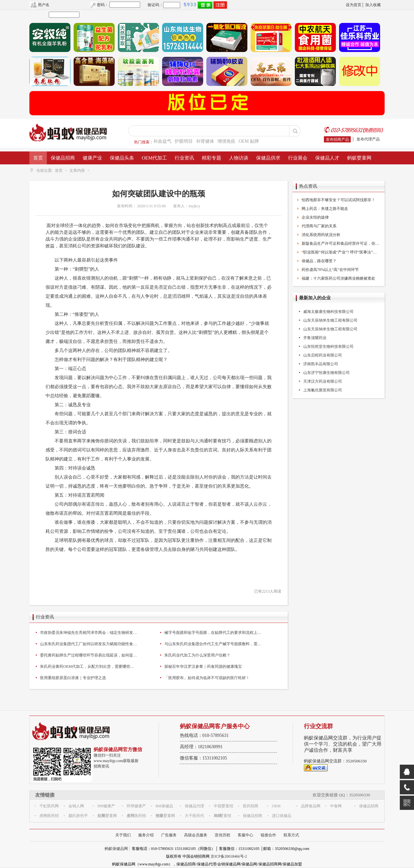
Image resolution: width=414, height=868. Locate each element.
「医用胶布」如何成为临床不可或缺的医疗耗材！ (207, 678)
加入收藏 (373, 5)
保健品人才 (327, 158)
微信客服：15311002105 (203, 758)
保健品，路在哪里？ (319, 261)
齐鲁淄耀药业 (315, 338)
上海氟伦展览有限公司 (323, 390)
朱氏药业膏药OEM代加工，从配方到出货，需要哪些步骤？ (88, 666)
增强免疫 (226, 141)
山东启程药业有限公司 (323, 355)
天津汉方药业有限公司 (323, 381)
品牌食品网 (311, 806)
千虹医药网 (49, 806)
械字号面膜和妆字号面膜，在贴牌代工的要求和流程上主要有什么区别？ (213, 633)
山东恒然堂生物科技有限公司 (328, 346)
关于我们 (123, 835)
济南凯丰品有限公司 (321, 364)
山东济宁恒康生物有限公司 (326, 373)
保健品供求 (268, 158)
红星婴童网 (107, 816)
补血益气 (162, 141)
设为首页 (354, 5)
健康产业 (92, 158)
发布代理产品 (368, 139)
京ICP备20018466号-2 (229, 856)
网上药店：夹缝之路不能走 (325, 209)
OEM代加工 (154, 158)
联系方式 (291, 835)
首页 (38, 158)
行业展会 (298, 158)
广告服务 (169, 835)
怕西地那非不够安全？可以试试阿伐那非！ (338, 200)
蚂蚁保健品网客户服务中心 (215, 726)
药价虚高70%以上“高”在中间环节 (330, 270)
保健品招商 (63, 158)
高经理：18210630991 (201, 747)
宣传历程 (223, 835)
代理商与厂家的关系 (319, 226)
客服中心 (245, 835)
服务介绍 (146, 835)
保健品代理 (194, 806)
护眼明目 (184, 141)
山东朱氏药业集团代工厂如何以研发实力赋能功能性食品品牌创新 (88, 644)
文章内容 (77, 170)
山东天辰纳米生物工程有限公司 (330, 320)
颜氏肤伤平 (78, 816)
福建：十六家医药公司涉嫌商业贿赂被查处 (338, 278)
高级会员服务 (196, 835)
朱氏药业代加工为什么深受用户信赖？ (197, 655)
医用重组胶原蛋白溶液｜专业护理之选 (73, 678)
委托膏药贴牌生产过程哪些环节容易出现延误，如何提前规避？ (88, 655)
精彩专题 (212, 158)
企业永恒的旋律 (315, 217)
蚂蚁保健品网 (116, 849)
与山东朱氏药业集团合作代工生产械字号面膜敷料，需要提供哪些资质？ (213, 644)
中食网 (336, 806)
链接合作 (268, 835)
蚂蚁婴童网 (359, 158)
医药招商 (251, 806)
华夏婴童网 (165, 816)
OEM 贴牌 (249, 141)
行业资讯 (184, 158)
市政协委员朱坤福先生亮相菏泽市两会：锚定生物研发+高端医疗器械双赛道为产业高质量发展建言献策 (88, 633)
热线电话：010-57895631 (204, 735)
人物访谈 (239, 158)
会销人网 (76, 806)
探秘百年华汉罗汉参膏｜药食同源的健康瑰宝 (203, 666)
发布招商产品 (337, 139)
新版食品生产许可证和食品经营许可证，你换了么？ (341, 243)
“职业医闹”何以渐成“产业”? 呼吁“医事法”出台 (341, 252)
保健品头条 (122, 158)
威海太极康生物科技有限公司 (328, 312)
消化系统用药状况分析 (321, 235)
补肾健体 (205, 141)
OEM (276, 806)
